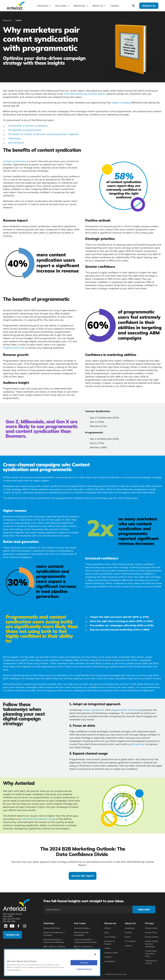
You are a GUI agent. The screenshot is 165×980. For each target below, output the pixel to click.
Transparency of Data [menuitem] (151, 962)
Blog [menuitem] (107, 932)
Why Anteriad (16, 143)
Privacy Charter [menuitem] (152, 937)
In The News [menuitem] (130, 941)
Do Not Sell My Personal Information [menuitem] (151, 944)
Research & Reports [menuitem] (109, 943)
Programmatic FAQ (14, 348)
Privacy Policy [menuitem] (151, 932)
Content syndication (14, 161)
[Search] (134, 5)
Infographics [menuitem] (110, 961)
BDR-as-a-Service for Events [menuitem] (83, 948)
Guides (19, 20)
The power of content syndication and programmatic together (43, 134)
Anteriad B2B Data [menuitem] (52, 928)
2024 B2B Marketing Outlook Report (85, 94)
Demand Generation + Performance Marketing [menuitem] (54, 941)
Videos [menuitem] (108, 948)
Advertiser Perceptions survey (39, 819)
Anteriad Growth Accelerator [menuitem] (81, 934)
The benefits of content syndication (28, 126)
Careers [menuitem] (128, 946)
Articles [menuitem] (108, 928)
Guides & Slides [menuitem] (111, 953)
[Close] (95, 954)
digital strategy (121, 103)
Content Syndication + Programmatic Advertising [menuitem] (85, 941)
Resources (7, 20)
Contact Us (12, 935)
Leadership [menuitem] (130, 928)
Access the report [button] (83, 876)
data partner (137, 744)
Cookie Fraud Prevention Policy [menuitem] (151, 954)
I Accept (84, 963)
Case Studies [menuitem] (110, 937)
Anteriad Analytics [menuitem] (82, 928)
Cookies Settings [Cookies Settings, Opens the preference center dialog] (84, 969)
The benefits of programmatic (25, 130)
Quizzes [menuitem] (108, 957)
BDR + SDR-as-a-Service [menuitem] (54, 947)
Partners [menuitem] (129, 932)
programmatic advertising (126, 710)
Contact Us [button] (149, 6)
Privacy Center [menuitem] (151, 928)
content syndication (93, 710)
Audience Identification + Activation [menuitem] (54, 934)
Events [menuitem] (128, 937)
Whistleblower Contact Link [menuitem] (116, 974)
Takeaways (14, 138)
